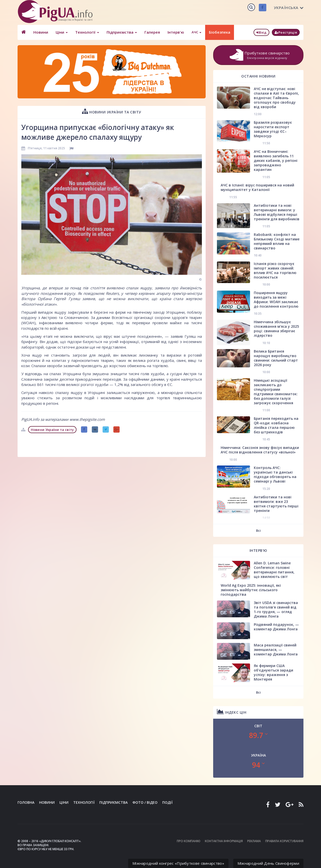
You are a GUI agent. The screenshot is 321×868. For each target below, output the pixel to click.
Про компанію (189, 841)
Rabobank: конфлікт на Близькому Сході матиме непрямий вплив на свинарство (277, 241)
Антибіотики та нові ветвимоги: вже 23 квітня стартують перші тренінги (276, 504)
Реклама (254, 841)
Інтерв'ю (176, 32)
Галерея (152, 32)
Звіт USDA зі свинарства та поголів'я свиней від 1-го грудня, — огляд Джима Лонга (276, 609)
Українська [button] (289, 8)
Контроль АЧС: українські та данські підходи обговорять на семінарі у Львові (275, 474)
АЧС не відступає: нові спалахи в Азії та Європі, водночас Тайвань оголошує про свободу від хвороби (276, 98)
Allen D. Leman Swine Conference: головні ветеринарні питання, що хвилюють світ (274, 570)
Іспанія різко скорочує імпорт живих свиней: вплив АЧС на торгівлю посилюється (275, 270)
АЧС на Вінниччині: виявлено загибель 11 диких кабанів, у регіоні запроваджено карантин (276, 160)
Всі (258, 530)
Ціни (62, 32)
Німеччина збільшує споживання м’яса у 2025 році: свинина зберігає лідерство (276, 329)
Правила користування (284, 841)
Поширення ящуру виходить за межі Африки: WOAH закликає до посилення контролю (276, 299)
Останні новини (258, 76)
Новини (41, 32)
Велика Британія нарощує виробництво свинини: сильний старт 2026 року (276, 358)
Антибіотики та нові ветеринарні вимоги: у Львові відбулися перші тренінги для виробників (277, 212)
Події (167, 802)
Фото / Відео (145, 802)
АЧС (196, 32)
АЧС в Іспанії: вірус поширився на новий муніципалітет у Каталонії (257, 187)
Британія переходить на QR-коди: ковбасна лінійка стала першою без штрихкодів (276, 425)
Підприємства (122, 32)
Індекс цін (232, 712)
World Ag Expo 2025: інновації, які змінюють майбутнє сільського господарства (251, 590)
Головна (26, 802)
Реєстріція (286, 32)
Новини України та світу (112, 111)
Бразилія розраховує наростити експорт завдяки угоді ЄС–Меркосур (273, 129)
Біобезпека (220, 32)
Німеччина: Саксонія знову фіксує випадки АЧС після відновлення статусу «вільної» (260, 450)
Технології (87, 32)
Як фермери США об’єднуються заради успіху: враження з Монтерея (273, 672)
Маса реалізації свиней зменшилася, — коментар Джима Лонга (276, 650)
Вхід (261, 32)
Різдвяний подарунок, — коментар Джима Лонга (276, 627)
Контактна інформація (224, 841)
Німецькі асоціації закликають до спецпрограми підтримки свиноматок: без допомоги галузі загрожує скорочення (276, 392)
